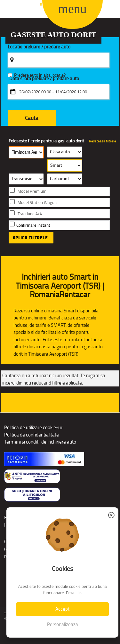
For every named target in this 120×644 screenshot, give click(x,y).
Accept (62, 609)
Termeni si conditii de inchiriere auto (40, 442)
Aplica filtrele (30, 238)
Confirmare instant (33, 225)
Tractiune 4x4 (30, 214)
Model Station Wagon (37, 203)
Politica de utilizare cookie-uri (34, 427)
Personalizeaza (63, 624)
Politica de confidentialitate (32, 435)
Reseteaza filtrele (103, 141)
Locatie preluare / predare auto (39, 47)
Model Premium (32, 191)
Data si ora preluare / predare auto (44, 79)
